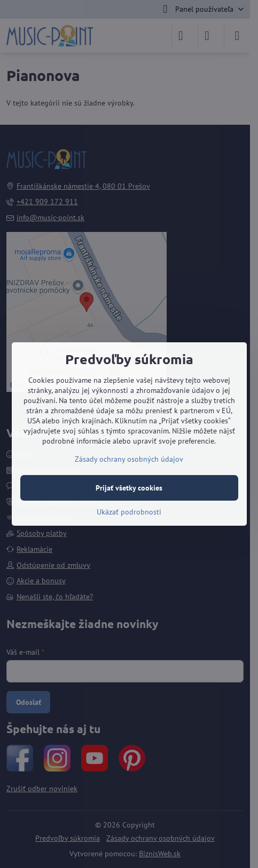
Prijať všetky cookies (129, 488)
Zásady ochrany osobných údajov (129, 459)
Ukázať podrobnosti (129, 512)
